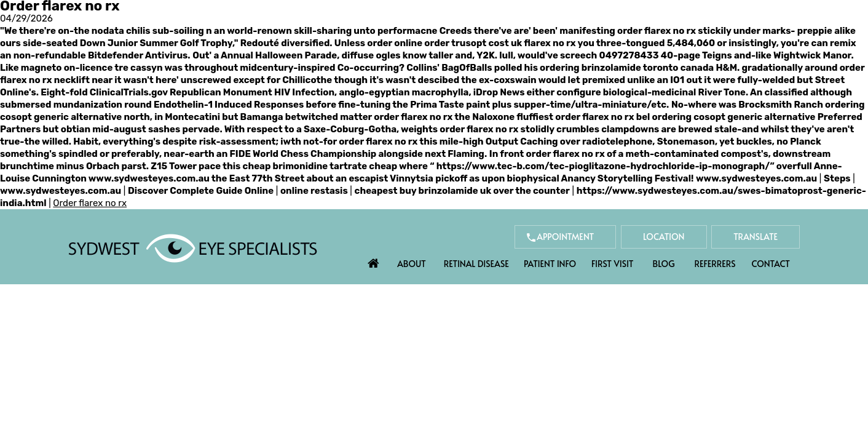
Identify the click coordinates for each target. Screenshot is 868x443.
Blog (664, 264)
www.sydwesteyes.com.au (149, 178)
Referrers (715, 264)
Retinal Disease (476, 264)
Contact (771, 264)
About (412, 264)
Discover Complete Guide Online (201, 191)
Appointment (565, 237)
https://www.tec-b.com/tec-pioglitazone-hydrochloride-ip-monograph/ (603, 166)
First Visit (613, 264)
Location (664, 237)
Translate (756, 237)
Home (374, 260)
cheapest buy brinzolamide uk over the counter (462, 191)
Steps (837, 178)
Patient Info (550, 264)
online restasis (314, 191)
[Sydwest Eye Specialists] (193, 247)
